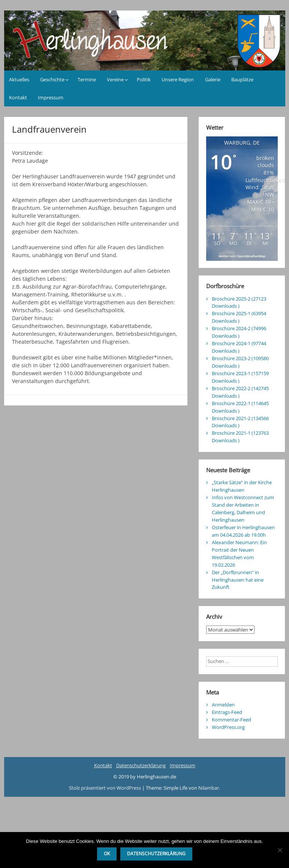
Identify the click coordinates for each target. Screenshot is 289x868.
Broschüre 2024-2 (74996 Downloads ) (239, 332)
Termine (87, 79)
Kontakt (18, 97)
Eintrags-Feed (227, 712)
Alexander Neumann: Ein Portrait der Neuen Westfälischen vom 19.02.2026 (239, 554)
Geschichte (52, 79)
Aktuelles (19, 79)
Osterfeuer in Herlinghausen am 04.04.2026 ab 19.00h (243, 531)
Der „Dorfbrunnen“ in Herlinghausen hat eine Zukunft (238, 580)
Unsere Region (178, 79)
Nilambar (209, 788)
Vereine (115, 79)
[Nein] (280, 850)
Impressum (51, 97)
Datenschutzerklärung (141, 765)
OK (107, 854)
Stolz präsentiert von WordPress (106, 788)
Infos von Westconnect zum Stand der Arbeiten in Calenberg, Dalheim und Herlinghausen (243, 509)
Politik (144, 79)
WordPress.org (228, 727)
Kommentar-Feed (231, 720)
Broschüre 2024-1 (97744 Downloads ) (239, 347)
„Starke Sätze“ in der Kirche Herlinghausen (242, 486)
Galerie (213, 79)
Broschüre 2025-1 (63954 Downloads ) (239, 317)
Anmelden (223, 705)
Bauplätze (242, 79)
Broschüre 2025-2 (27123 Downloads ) (239, 302)
